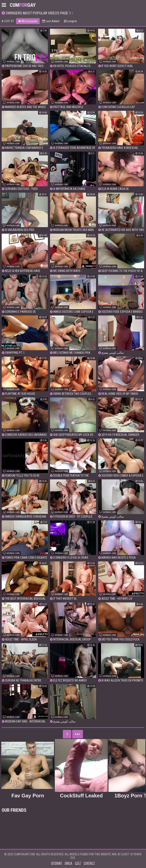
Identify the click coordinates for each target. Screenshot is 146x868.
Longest (70, 21)
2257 (78, 863)
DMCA (68, 863)
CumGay (23, 5)
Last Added (51, 21)
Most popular (28, 21)
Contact (89, 863)
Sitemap (57, 863)
